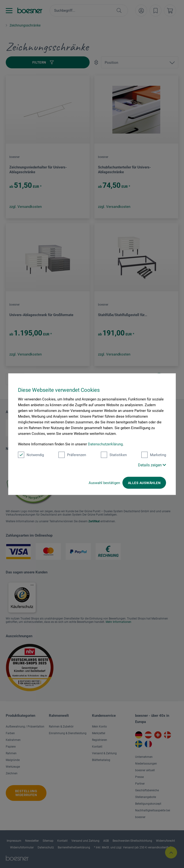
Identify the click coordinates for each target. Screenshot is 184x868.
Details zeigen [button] (152, 465)
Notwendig (31, 455)
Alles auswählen (144, 483)
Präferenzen (72, 455)
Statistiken (114, 455)
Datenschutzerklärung (105, 444)
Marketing (154, 455)
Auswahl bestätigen (104, 483)
